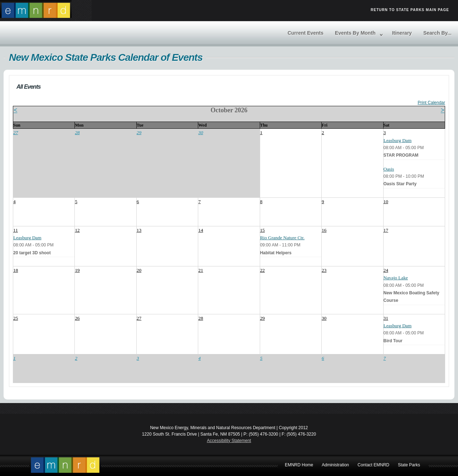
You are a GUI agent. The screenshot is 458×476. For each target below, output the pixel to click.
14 (201, 230)
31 (386, 318)
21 (201, 270)
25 (16, 318)
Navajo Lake (396, 278)
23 (324, 270)
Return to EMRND (36, 9)
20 (139, 270)
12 (77, 230)
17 (386, 230)
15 (262, 230)
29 (139, 133)
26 (77, 318)
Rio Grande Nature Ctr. (282, 238)
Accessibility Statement (229, 441)
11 (16, 230)
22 (262, 270)
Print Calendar (431, 103)
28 (77, 133)
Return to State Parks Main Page (410, 10)
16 (324, 230)
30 (201, 133)
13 (139, 230)
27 (16, 133)
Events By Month (355, 33)
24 (386, 270)
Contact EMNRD (373, 465)
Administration (335, 465)
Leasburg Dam (398, 140)
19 (77, 270)
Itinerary (402, 33)
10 (386, 202)
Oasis (389, 169)
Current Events (306, 33)
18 (16, 270)
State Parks (409, 465)
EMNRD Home (65, 465)
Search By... (437, 33)
